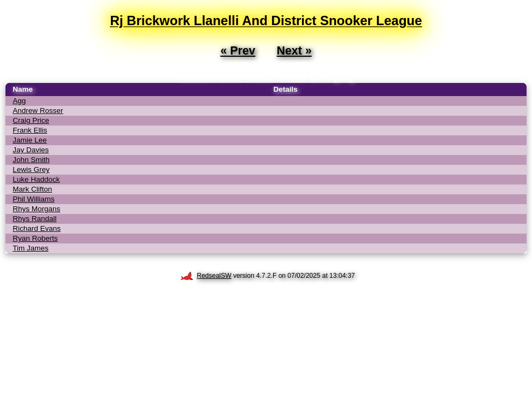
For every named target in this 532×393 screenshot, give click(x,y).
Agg (19, 101)
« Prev (238, 51)
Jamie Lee (29, 140)
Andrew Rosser (38, 111)
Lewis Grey (31, 169)
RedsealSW (206, 276)
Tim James (31, 248)
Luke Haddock (36, 179)
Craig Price (31, 120)
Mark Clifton (32, 189)
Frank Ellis (30, 130)
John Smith (31, 160)
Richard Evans (37, 228)
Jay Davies (31, 150)
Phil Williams (34, 199)
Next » (294, 51)
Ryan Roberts (35, 238)
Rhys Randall (34, 219)
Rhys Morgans (36, 209)
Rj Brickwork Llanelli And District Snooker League (266, 20)
